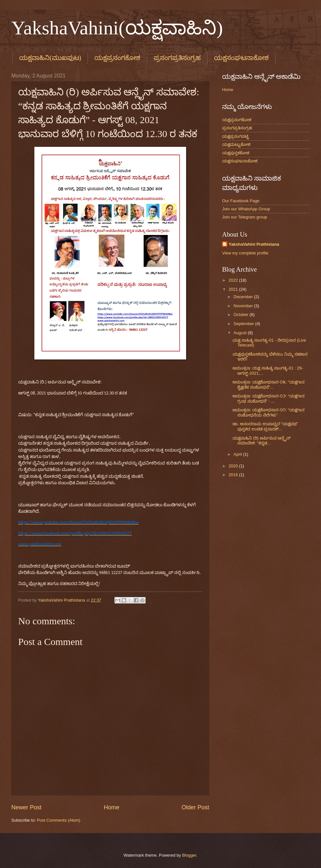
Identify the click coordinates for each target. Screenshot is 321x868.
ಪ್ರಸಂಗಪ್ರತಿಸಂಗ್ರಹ (177, 58)
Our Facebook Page (241, 201)
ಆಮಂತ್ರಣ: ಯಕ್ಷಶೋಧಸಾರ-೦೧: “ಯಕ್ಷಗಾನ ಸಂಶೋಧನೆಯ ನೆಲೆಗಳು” (268, 412)
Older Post (195, 807)
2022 (234, 280)
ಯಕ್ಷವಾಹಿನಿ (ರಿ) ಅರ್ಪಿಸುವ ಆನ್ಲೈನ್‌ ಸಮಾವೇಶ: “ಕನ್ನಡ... (262, 440)
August (241, 333)
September (244, 324)
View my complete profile (245, 253)
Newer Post (26, 807)
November (244, 306)
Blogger (189, 855)
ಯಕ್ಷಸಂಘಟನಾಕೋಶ (240, 161)
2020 (234, 466)
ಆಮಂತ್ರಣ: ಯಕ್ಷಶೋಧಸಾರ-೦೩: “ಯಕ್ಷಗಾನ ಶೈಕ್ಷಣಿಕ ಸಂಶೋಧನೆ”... (268, 384)
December (244, 297)
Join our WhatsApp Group (246, 209)
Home (112, 807)
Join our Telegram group (245, 217)
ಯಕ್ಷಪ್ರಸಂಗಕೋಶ (117, 58)
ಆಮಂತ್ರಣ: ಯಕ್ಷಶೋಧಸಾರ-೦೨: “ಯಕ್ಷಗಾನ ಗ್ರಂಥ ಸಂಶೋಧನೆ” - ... (268, 398)
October (241, 315)
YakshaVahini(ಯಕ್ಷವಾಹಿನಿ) (117, 28)
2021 (234, 289)
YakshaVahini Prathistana (254, 244)
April (238, 454)
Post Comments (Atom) (59, 820)
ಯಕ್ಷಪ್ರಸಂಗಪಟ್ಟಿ (236, 136)
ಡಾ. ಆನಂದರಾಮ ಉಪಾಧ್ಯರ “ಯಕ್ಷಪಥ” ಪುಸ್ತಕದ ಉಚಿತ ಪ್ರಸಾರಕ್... (265, 426)
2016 (234, 475)
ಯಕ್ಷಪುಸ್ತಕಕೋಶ (236, 153)
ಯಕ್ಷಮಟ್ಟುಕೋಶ (236, 144)
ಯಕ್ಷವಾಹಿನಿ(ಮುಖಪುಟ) (50, 58)
